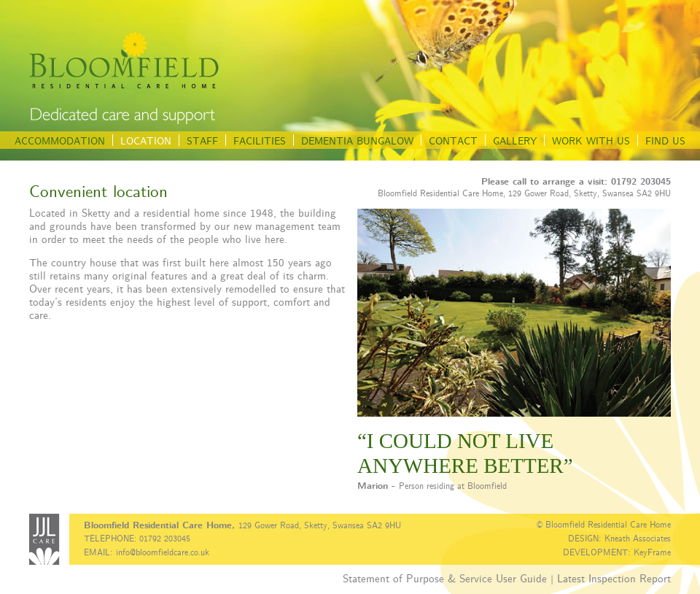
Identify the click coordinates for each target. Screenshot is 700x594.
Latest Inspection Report (614, 578)
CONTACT (453, 140)
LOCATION (146, 140)
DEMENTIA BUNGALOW (357, 140)
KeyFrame (652, 552)
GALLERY (515, 140)
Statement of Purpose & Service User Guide (445, 578)
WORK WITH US (591, 140)
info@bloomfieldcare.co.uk (163, 552)
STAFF (202, 140)
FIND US (665, 140)
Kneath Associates (638, 538)
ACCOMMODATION (60, 140)
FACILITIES (260, 140)
